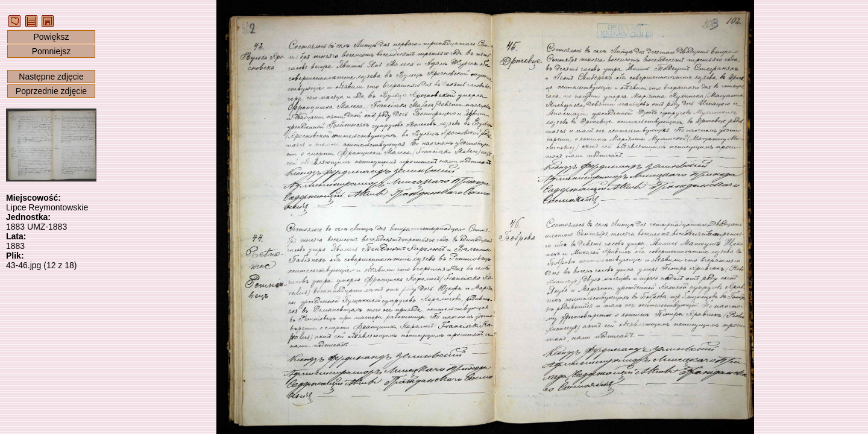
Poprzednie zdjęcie (51, 91)
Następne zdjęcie (51, 77)
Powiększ (51, 37)
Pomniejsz (52, 51)
